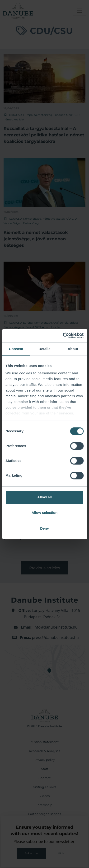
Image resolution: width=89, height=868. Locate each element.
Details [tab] (45, 349)
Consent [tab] (16, 349)
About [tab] (73, 349)
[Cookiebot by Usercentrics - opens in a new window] (63, 336)
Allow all (44, 497)
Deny (44, 528)
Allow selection (44, 513)
